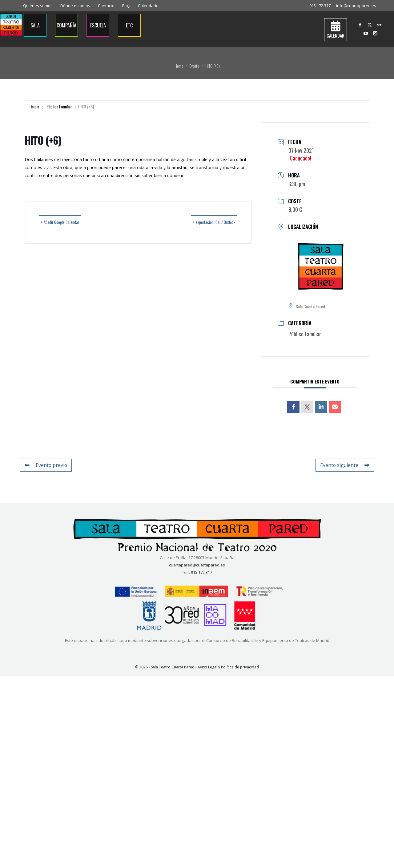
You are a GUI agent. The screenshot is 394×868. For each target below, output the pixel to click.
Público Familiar (59, 106)
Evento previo (44, 465)
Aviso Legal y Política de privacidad (228, 667)
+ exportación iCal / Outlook (203, 222)
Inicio (35, 106)
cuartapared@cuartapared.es (197, 565)
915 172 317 (320, 6)
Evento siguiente (348, 465)
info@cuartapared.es (356, 6)
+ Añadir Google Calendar (70, 222)
